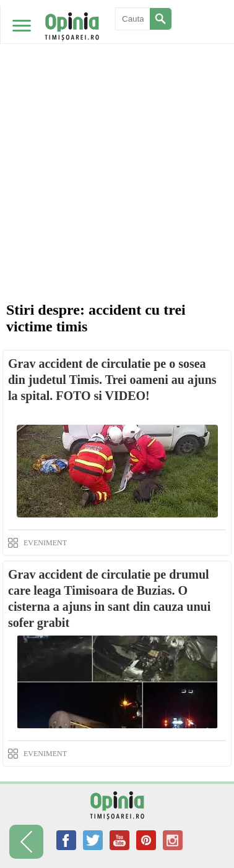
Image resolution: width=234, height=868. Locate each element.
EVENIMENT (45, 543)
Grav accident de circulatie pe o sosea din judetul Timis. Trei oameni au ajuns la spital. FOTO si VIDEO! (112, 380)
